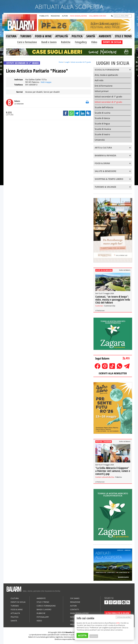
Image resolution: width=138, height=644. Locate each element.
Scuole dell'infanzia (104, 107)
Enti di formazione (104, 86)
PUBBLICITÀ (44, 16)
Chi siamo (75, 598)
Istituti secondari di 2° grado (81, 62)
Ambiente (41, 598)
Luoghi (67, 62)
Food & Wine (17, 609)
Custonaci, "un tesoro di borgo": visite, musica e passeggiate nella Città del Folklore (113, 300)
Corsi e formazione (27, 42)
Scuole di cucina (102, 113)
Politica (15, 617)
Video (94, 42)
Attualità (15, 613)
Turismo (15, 606)
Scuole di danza (102, 118)
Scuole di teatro (102, 134)
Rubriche (66, 42)
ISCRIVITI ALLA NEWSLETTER (113, 373)
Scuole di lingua (102, 124)
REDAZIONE (55, 16)
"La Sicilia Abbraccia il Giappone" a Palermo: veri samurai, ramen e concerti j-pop (113, 471)
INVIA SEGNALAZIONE (78, 16)
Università (100, 140)
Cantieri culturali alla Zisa (105, 477)
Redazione (101, 310)
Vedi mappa (46, 82)
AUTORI (65, 16)
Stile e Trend (43, 602)
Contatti (75, 609)
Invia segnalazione (79, 613)
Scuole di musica (103, 129)
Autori (73, 606)
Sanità (14, 621)
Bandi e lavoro (49, 42)
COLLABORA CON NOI (98, 16)
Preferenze (94, 636)
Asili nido (99, 80)
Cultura (15, 598)
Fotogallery (81, 42)
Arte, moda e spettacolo (106, 75)
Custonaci (99, 306)
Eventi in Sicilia (18, 602)
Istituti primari (102, 91)
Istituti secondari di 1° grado (108, 97)
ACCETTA (82, 635)
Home (61, 62)
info (118, 623)
